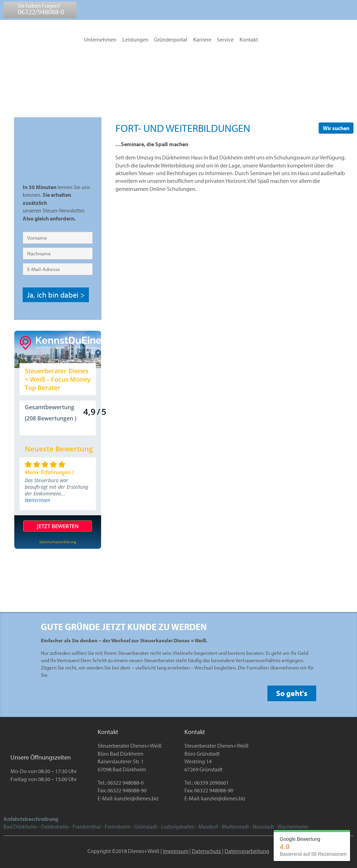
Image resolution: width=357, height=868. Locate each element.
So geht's (292, 693)
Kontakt (249, 40)
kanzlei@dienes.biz (136, 798)
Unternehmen (100, 40)
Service (225, 40)
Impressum (176, 851)
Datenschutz (206, 851)
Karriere (202, 40)
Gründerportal (171, 40)
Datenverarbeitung (247, 851)
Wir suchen (336, 128)
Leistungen (135, 40)
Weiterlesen (37, 500)
